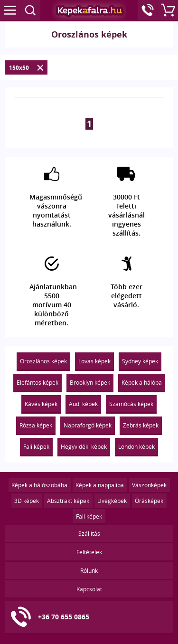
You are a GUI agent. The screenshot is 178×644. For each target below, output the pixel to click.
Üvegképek (112, 501)
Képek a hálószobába (39, 485)
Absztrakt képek (68, 501)
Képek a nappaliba (100, 485)
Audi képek (83, 404)
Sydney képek (140, 361)
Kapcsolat (89, 589)
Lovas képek (94, 361)
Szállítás (89, 533)
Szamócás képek (131, 404)
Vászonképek (149, 485)
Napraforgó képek (88, 425)
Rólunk (89, 570)
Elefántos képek (37, 382)
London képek (136, 446)
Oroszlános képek (43, 361)
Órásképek (149, 501)
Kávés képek (41, 404)
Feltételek (89, 552)
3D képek (27, 501)
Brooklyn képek (90, 382)
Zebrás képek (141, 425)
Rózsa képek (36, 425)
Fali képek (36, 446)
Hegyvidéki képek (84, 446)
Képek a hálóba (142, 382)
